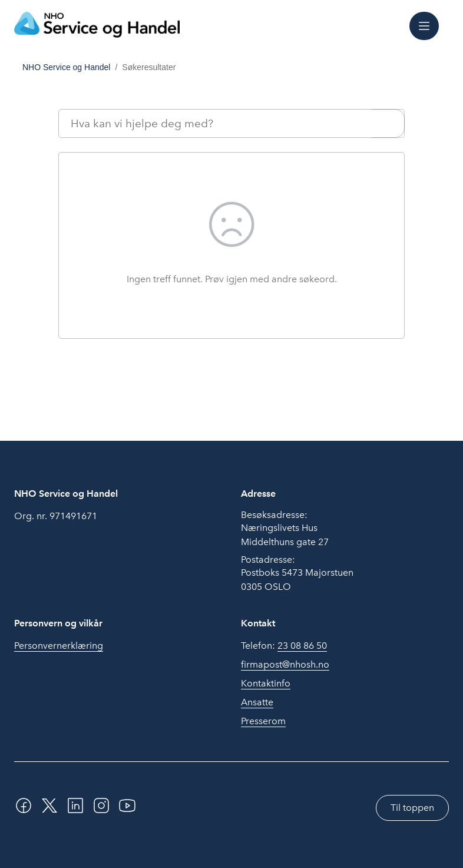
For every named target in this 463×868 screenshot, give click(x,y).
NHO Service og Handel (66, 67)
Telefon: (284, 646)
